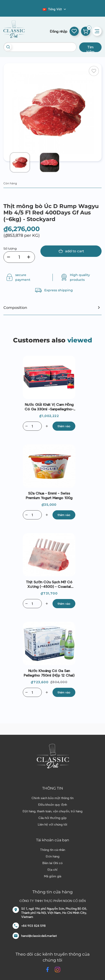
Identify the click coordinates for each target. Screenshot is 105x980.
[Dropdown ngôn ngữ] (55, 9)
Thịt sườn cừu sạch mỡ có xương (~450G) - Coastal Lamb (49, 584)
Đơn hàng (52, 856)
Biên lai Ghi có (52, 863)
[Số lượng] (19, 257)
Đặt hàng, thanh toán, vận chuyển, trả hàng (52, 811)
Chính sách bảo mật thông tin (52, 798)
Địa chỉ (52, 869)
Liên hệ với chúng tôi (52, 824)
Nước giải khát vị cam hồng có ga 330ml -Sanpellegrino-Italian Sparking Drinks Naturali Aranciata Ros (49, 407)
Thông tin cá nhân (53, 850)
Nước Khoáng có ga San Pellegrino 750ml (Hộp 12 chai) (49, 673)
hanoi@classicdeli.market (39, 936)
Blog (40, 10)
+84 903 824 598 (33, 926)
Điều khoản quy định (52, 804)
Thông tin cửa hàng (52, 892)
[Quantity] (32, 426)
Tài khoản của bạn (53, 840)
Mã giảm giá (53, 876)
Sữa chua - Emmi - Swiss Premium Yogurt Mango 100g (49, 495)
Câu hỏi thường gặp (52, 818)
